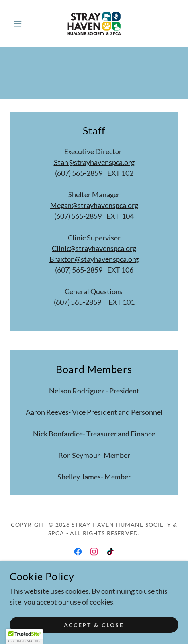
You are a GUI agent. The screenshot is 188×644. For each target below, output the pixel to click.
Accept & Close (94, 625)
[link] (94, 24)
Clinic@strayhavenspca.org (94, 248)
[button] (22, 24)
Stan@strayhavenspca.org (94, 162)
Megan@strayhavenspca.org (94, 205)
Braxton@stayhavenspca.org (94, 259)
